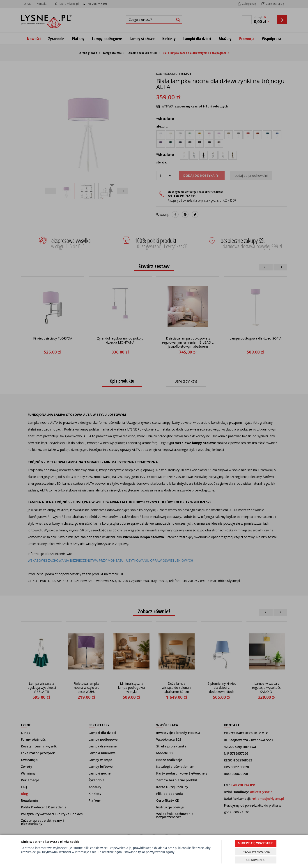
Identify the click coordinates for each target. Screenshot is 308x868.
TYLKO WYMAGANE (255, 852)
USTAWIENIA (256, 860)
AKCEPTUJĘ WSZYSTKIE (255, 843)
